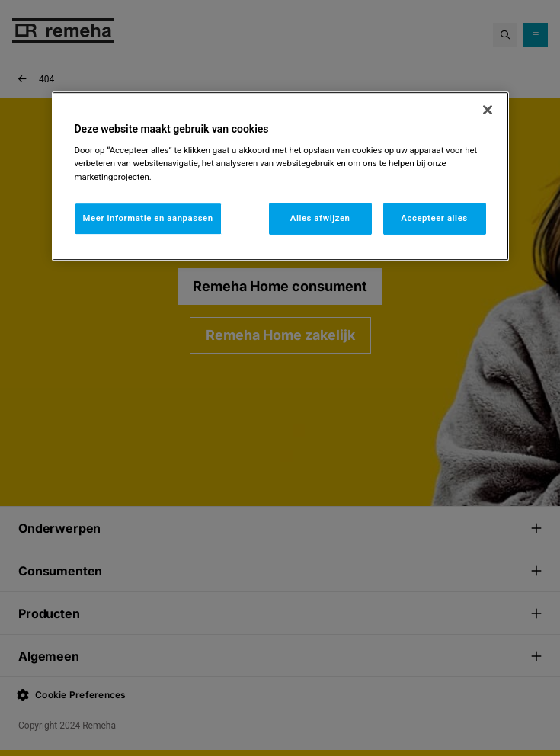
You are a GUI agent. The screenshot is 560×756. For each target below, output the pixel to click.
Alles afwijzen (320, 218)
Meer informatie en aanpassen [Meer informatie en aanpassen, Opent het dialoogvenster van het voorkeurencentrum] (148, 218)
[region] (280, 176)
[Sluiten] (488, 110)
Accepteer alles (434, 218)
